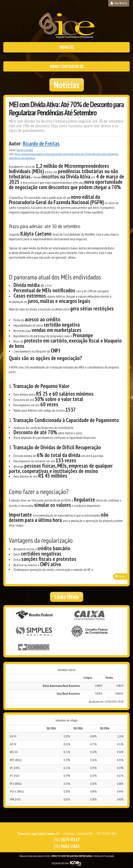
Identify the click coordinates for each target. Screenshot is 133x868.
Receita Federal (34, 615)
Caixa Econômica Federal (90, 616)
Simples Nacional (34, 632)
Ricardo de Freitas (41, 143)
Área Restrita (119, 3)
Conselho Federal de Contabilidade (90, 632)
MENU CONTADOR (67, 66)
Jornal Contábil (25, 150)
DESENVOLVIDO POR (60, 863)
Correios (34, 647)
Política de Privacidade (104, 856)
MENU (67, 47)
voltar (120, 576)
